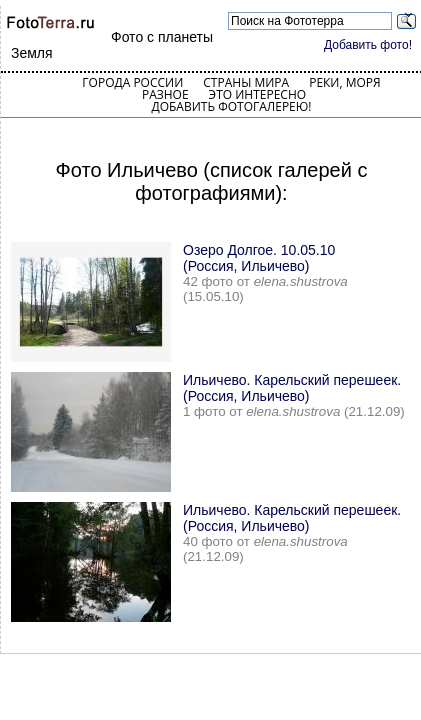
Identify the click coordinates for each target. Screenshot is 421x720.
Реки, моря (344, 82)
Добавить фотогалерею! (231, 106)
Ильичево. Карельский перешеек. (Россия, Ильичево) (292, 388)
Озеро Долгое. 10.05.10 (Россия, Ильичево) (259, 258)
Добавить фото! (368, 45)
